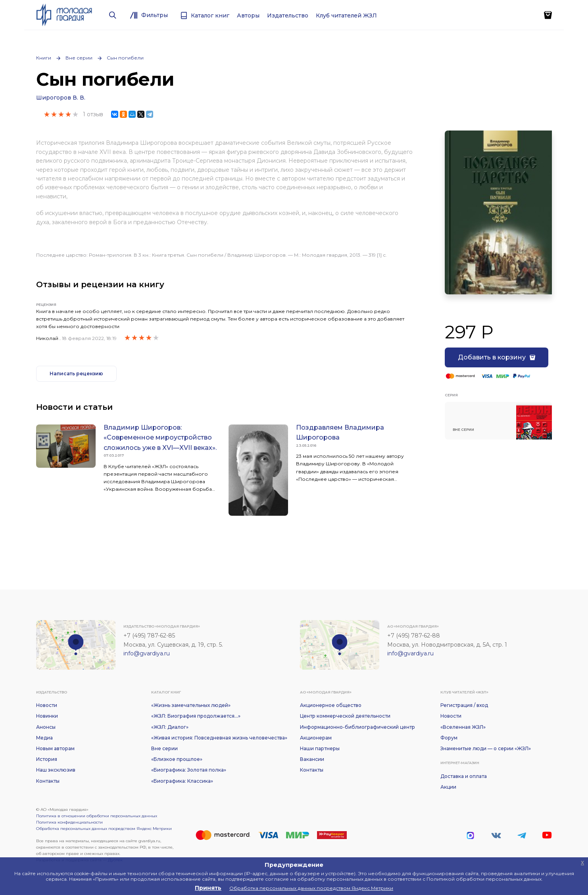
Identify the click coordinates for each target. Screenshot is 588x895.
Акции (448, 787)
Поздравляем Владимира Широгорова (340, 433)
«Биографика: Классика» (182, 781)
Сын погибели (125, 58)
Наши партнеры (320, 748)
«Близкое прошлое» (177, 759)
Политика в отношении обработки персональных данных (97, 816)
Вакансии (312, 759)
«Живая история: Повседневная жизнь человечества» (219, 738)
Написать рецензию (76, 374)
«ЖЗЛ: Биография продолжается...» (196, 716)
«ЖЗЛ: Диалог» (170, 727)
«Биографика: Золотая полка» (189, 770)
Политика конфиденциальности (69, 822)
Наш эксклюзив (56, 770)
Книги (44, 58)
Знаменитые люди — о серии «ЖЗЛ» (486, 748)
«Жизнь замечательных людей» (191, 705)
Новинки (47, 716)
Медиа (44, 738)
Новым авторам (55, 748)
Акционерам (316, 738)
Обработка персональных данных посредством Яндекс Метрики (104, 829)
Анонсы (46, 727)
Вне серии (79, 58)
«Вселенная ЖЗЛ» (463, 727)
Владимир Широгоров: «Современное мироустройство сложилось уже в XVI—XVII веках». (160, 438)
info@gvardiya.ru (147, 653)
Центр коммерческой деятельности (345, 716)
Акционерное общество (331, 705)
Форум (449, 738)
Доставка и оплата (464, 776)
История (47, 759)
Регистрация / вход (464, 705)
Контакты (48, 781)
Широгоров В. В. (61, 98)
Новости (47, 705)
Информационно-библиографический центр (357, 727)
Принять (208, 888)
